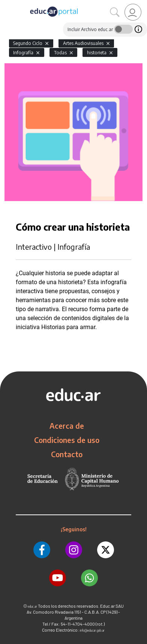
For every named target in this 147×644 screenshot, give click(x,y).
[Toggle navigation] (7, 4)
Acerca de (67, 426)
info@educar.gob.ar (92, 630)
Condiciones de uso (67, 440)
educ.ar (32, 606)
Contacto (67, 454)
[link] (133, 12)
